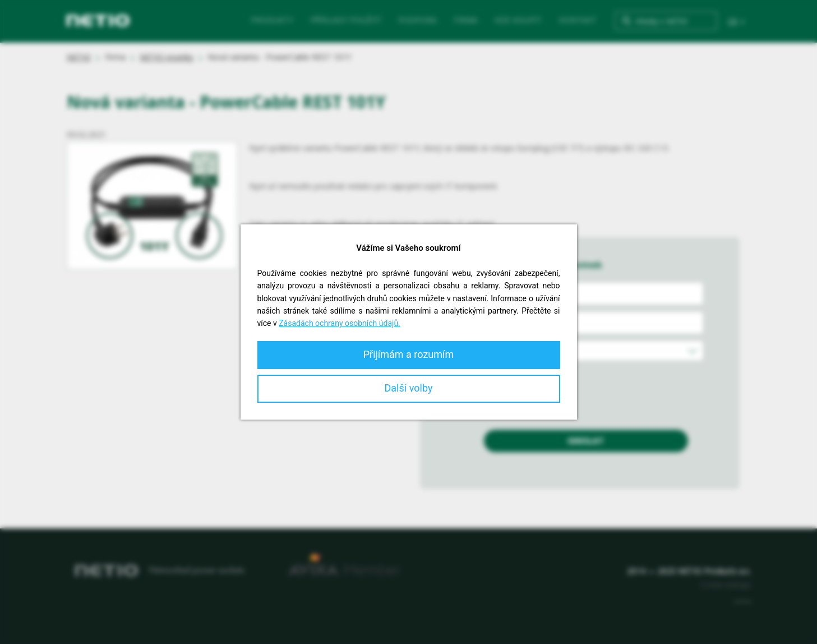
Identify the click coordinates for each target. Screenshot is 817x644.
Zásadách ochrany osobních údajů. (340, 323)
